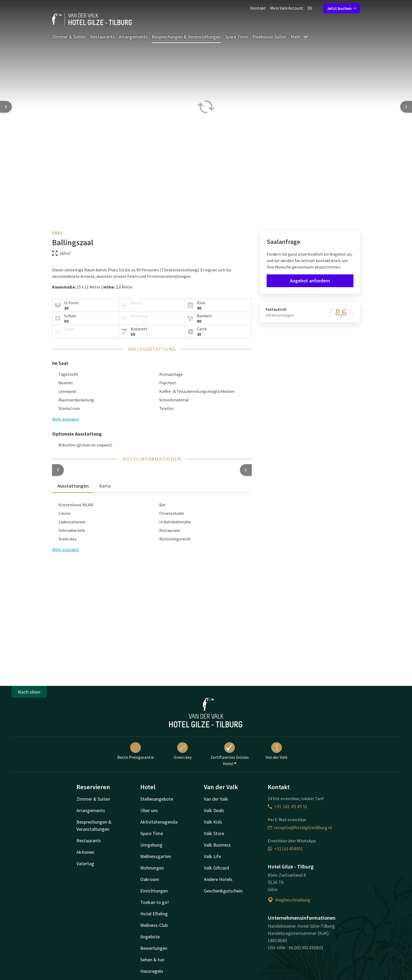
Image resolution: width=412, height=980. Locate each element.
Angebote (150, 937)
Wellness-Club (154, 925)
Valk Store (214, 833)
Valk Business (217, 845)
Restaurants (102, 37)
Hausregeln (152, 971)
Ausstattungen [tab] (73, 486)
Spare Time (236, 37)
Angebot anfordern (310, 281)
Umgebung (151, 845)
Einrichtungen (154, 891)
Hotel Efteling (154, 914)
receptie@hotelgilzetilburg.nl (300, 827)
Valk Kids (213, 822)
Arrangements (133, 37)
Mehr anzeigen (66, 550)
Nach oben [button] (29, 692)
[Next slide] (406, 107)
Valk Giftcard (216, 868)
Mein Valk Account (287, 8)
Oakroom (150, 879)
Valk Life (212, 856)
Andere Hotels (218, 879)
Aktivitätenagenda (159, 822)
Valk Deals (214, 810)
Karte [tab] (105, 486)
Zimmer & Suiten (69, 37)
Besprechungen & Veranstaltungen (186, 37)
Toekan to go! (155, 902)
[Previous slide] (6, 107)
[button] (58, 470)
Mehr (300, 37)
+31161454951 (285, 849)
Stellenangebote (157, 799)
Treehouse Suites (269, 37)
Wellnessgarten (156, 856)
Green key (183, 751)
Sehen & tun (152, 960)
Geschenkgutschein (223, 891)
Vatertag (85, 864)
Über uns (149, 810)
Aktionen (85, 852)
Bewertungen (154, 948)
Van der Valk (277, 751)
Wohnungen (152, 868)
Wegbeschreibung (289, 900)
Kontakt (258, 8)
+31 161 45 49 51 (288, 806)
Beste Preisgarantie (136, 751)
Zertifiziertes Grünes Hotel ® (230, 754)
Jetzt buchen (342, 8)
